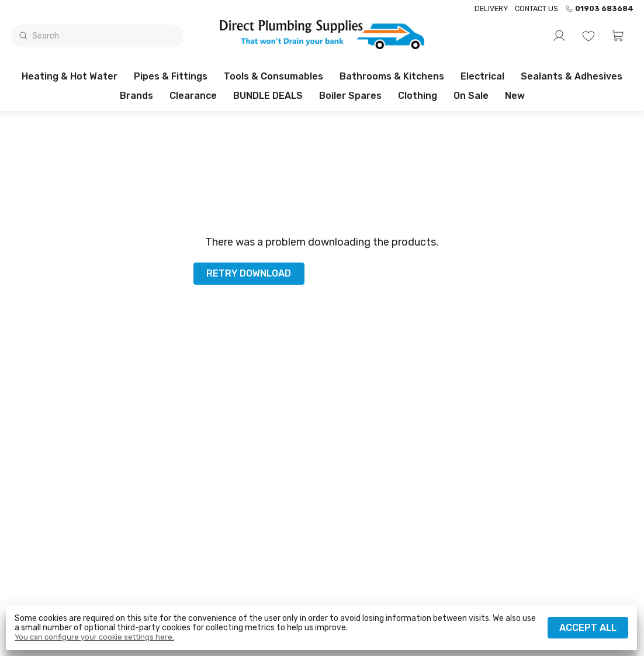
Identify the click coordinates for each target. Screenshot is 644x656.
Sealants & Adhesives (572, 76)
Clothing (418, 96)
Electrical (482, 76)
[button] (618, 36)
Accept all (588, 628)
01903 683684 (599, 9)
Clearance (193, 96)
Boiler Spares (350, 96)
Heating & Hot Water (70, 76)
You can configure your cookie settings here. (94, 637)
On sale (471, 96)
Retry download (249, 273)
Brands (136, 96)
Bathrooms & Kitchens (392, 76)
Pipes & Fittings (171, 76)
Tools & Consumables (273, 76)
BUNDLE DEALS (268, 96)
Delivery (491, 8)
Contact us (536, 8)
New (515, 96)
